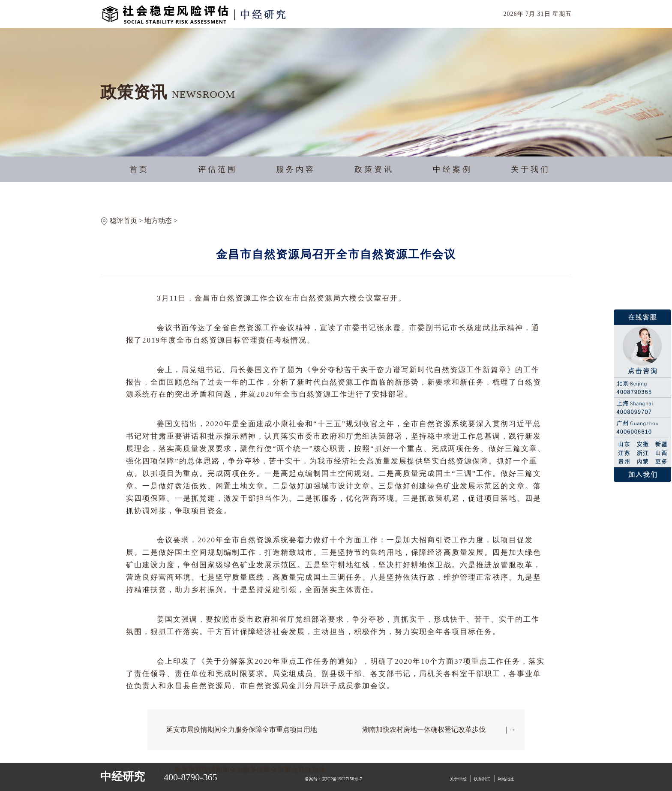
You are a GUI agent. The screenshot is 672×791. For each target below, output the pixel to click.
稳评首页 (123, 221)
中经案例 (453, 169)
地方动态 (158, 221)
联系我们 (482, 779)
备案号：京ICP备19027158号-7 (333, 779)
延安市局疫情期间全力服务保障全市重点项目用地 (242, 729)
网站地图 (506, 779)
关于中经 (458, 779)
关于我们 (531, 169)
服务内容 (296, 169)
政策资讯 (374, 169)
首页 (139, 169)
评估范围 (218, 169)
